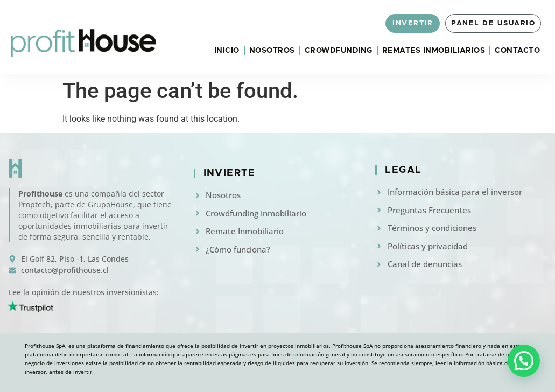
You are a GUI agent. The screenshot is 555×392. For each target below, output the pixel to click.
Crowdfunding (339, 51)
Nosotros (272, 51)
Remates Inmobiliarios (434, 51)
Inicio (227, 51)
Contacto (517, 51)
